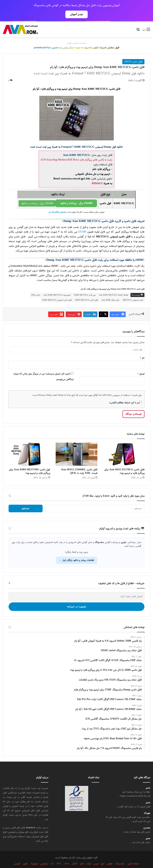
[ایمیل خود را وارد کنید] (76, 588)
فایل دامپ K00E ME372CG (87, 292)
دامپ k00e (36, 287)
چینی (96, 855)
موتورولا (34, 855)
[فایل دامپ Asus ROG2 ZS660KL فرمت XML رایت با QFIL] (76, 446)
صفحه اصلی (133, 855)
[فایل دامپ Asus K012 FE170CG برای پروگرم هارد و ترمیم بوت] (124, 446)
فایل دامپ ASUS (133, 53)
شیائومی (44, 855)
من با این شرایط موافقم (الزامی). (125, 394)
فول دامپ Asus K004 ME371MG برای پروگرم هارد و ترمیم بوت (30, 463)
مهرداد (147, 805)
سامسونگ (120, 855)
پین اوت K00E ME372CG (85, 287)
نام (142, 350)
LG (52, 855)
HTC (59, 855)
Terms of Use (64, 387)
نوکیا (89, 855)
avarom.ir (31, 819)
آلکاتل (75, 855)
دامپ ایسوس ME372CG (133, 292)
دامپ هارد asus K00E (110, 292)
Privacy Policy (45, 387)
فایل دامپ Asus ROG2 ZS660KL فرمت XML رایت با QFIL (79, 463)
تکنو (82, 855)
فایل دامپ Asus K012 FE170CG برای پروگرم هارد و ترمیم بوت (124, 463)
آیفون (25, 855)
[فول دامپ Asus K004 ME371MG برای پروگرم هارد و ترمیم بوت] (29, 446)
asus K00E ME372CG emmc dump (114, 287)
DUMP (82, 224)
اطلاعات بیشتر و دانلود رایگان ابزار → (77, 552)
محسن (147, 820)
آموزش (17, 855)
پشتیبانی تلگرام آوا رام (58, 204)
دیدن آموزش (76, 14)
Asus (67, 855)
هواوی (110, 855)
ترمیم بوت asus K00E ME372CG (57, 287)
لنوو (103, 855)
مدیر (148, 780)
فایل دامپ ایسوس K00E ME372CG (57, 292)
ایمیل (141, 366)
